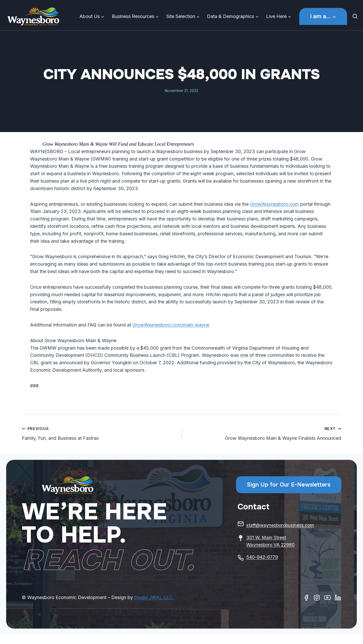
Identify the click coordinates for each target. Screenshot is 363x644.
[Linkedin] (338, 598)
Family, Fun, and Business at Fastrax (99, 433)
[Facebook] (306, 598)
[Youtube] (327, 598)
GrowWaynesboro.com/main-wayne (171, 325)
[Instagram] (317, 598)
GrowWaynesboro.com (274, 204)
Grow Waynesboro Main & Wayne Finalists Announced (264, 433)
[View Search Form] (356, 16)
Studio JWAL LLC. (154, 597)
